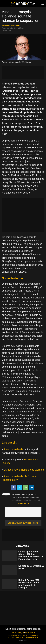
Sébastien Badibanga (11, 25)
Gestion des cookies (31, 638)
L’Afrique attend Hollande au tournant (24, 470)
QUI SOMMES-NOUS (15, 635)
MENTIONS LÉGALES (31, 635)
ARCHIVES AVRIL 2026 (16, 638)
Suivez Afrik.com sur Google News (23, 523)
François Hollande (13, 449)
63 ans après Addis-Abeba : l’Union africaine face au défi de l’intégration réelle (31, 555)
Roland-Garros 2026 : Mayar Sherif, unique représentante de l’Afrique (30, 584)
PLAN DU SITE (30, 633)
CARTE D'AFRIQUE (17, 633)
